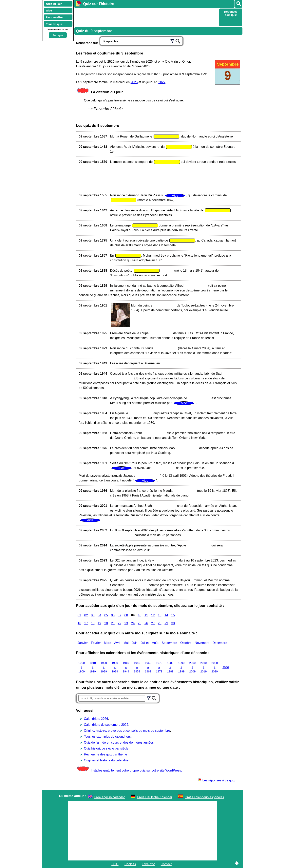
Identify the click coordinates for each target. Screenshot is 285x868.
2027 (162, 82)
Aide (49, 11)
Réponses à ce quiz (231, 13)
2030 (226, 667)
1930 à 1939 (115, 667)
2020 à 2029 (215, 667)
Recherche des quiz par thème (105, 754)
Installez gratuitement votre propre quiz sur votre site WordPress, (136, 770)
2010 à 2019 (203, 667)
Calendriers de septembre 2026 (106, 725)
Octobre (186, 643)
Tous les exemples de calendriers (107, 737)
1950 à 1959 (137, 667)
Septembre (169, 643)
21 (113, 623)
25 (140, 623)
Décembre (220, 643)
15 (173, 615)
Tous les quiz (54, 24)
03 (93, 615)
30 (173, 623)
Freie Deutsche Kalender (155, 797)
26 (146, 623)
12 (153, 615)
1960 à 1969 (148, 667)
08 (126, 615)
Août (155, 643)
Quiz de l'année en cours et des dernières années (119, 742)
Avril (117, 643)
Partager (58, 35)
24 (133, 623)
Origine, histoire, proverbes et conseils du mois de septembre (127, 731)
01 (79, 615)
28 (160, 623)
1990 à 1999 (181, 667)
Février (96, 643)
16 (79, 623)
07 (120, 615)
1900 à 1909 (82, 667)
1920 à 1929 (104, 667)
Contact (166, 864)
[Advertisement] (146, 17)
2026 (134, 82)
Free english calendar (110, 797)
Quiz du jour (54, 4)
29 (166, 623)
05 (106, 615)
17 (86, 623)
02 (86, 615)
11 (146, 615)
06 (113, 615)
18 (93, 623)
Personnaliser (55, 17)
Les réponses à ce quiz (217, 780)
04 (99, 615)
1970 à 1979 (159, 667)
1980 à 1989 (170, 667)
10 (140, 615)
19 (99, 623)
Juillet (145, 643)
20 (106, 623)
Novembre (202, 643)
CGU (115, 864)
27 (153, 623)
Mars (107, 643)
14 (166, 615)
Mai (126, 643)
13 (160, 615)
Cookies (130, 864)
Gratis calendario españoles (204, 797)
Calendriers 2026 (96, 719)
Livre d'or (148, 864)
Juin (135, 643)
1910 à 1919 (93, 667)
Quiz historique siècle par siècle (106, 748)
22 (120, 623)
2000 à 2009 (192, 667)
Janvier (83, 643)
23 (126, 623)
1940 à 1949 (126, 667)
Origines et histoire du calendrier (107, 760)
